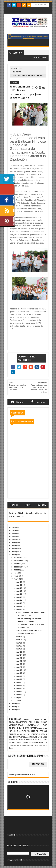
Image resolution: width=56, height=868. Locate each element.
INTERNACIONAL (35, 734)
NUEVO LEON (33, 737)
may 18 (19, 643)
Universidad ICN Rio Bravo (34, 745)
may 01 (19, 694)
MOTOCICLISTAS (21, 745)
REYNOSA (22, 725)
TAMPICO (21, 740)
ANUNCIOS (12, 734)
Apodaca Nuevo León (23, 734)
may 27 (19, 591)
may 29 (19, 588)
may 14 (19, 655)
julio (16, 573)
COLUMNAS (13, 737)
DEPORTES (43, 728)
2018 (14, 549)
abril (16, 698)
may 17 (19, 646)
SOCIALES (44, 734)
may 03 (19, 688)
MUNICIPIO (13, 782)
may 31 (19, 582)
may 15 (19, 652)
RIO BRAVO (17, 72)
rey (28, 737)
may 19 (19, 640)
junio (16, 576)
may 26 (19, 594)
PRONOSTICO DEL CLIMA (28, 722)
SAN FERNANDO (42, 737)
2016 (14, 555)
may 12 (19, 661)
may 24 (19, 600)
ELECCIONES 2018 (24, 731)
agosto (17, 570)
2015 (14, 704)
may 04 (19, 685)
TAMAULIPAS (28, 719)
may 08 (19, 673)
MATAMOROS (21, 737)
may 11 (19, 664)
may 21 (19, 609)
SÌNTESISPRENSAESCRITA (37, 742)
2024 (14, 530)
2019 (14, 546)
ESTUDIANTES (28, 740)
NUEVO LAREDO (38, 740)
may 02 (19, 692)
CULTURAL (35, 731)
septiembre (19, 567)
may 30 (19, 585)
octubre (17, 564)
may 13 (19, 658)
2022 (14, 536)
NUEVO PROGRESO (31, 728)
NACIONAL (13, 731)
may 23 (19, 603)
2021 (14, 539)
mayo (17, 579)
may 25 (19, 597)
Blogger (35, 59)
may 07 (19, 676)
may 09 (19, 670)
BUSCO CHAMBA (22, 742)
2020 (14, 543)
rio (26, 737)
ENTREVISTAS (13, 740)
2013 (14, 710)
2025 (14, 527)
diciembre (18, 558)
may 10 (19, 667)
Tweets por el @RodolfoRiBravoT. (23, 775)
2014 (14, 707)
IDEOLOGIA (43, 731)
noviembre (19, 561)
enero (17, 701)
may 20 (19, 637)
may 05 (19, 682)
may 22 (19, 606)
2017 (14, 552)
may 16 (19, 649)
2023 (14, 534)
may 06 (19, 679)
